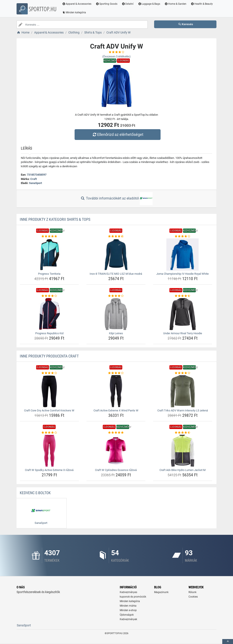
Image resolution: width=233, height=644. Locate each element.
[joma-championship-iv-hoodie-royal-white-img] (183, 255)
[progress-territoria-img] (49, 255)
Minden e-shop (128, 610)
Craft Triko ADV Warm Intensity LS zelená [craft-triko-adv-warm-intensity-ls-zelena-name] (183, 410)
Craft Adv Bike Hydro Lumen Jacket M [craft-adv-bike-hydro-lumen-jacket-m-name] (182, 470)
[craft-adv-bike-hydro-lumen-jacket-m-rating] (183, 433)
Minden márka (128, 606)
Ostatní (128, 4)
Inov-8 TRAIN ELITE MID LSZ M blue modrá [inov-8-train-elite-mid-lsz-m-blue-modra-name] (116, 274)
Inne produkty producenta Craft (49, 356)
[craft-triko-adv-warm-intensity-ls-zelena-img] (183, 391)
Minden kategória (74, 12)
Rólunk (192, 592)
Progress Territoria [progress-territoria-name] (49, 274)
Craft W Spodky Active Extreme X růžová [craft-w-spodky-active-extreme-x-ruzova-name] (49, 470)
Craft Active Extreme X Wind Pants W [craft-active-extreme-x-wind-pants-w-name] (116, 410)
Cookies (193, 597)
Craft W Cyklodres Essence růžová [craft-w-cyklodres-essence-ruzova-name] (116, 470)
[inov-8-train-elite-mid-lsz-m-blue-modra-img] (116, 255)
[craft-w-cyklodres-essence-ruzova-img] (116, 451)
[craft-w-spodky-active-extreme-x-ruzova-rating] (49, 433)
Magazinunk (161, 592)
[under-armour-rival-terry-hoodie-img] (183, 314)
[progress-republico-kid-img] (49, 314)
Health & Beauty (202, 4)
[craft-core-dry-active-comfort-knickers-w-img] (49, 391)
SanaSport (35, 183)
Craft (34, 179)
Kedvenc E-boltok (35, 493)
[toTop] (228, 642)
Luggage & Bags (149, 4)
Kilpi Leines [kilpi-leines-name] (116, 333)
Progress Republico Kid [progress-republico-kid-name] (49, 333)
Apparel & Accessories (77, 4)
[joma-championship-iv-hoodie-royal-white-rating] (183, 236)
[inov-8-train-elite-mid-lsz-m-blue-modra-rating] (116, 236)
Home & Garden (175, 4)
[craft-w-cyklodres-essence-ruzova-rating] (116, 433)
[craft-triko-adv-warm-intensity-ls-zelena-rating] (183, 373)
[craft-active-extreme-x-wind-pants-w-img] (116, 391)
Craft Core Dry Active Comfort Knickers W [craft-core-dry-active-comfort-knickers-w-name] (49, 410)
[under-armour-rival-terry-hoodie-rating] (183, 296)
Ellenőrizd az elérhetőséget (118, 134)
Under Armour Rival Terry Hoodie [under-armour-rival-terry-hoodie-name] (183, 333)
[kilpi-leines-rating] (116, 296)
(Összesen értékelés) (116, 56)
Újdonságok (127, 615)
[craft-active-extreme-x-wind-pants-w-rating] (116, 373)
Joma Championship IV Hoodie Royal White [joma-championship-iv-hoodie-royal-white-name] (182, 274)
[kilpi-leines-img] (116, 314)
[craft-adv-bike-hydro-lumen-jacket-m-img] (183, 451)
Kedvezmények (128, 619)
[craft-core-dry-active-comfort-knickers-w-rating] (49, 373)
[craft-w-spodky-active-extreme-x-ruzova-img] (49, 451)
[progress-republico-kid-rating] (49, 296)
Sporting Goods (107, 4)
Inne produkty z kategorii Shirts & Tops (55, 219)
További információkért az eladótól (116, 199)
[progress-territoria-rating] (49, 236)
